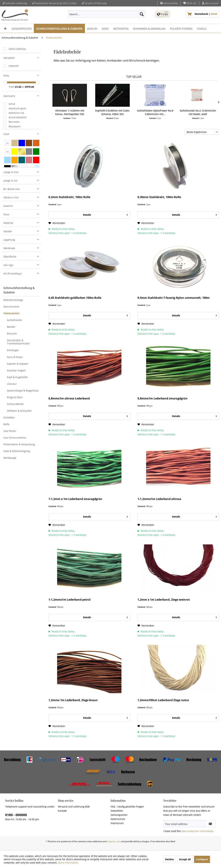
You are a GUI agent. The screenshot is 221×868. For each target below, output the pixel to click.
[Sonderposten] (22, 28)
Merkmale (9, 248)
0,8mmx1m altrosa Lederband (69, 398)
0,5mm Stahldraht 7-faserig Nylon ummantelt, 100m (174, 298)
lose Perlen (10, 431)
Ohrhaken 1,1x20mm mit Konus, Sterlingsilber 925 (70, 112)
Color (6, 134)
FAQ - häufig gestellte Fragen (127, 807)
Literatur (12, 384)
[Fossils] (202, 28)
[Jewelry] (92, 28)
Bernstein (14, 122)
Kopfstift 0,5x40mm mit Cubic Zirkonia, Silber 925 (112, 112)
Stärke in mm (11, 197)
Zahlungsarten (119, 815)
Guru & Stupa (15, 357)
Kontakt (62, 811)
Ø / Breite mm (12, 189)
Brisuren (12, 333)
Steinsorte (9, 96)
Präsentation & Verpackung (19, 444)
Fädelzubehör (12, 313)
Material (8, 223)
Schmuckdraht (15, 404)
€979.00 (30, 87)
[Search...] (106, 14)
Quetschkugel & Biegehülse (23, 391)
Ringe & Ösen (15, 397)
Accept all (185, 859)
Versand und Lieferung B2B (74, 807)
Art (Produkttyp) (13, 274)
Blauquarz (15, 126)
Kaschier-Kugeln (16, 370)
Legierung (9, 240)
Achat (12, 104)
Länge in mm (11, 172)
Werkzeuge (10, 458)
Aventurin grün (17, 108)
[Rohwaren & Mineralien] (149, 28)
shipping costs (114, 841)
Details (105, 214)
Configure (202, 859)
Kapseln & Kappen (18, 364)
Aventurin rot (16, 113)
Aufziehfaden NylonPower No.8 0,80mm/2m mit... (155, 112)
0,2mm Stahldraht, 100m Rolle (69, 197)
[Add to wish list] (57, 223)
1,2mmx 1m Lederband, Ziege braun (73, 700)
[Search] (142, 14)
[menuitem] (190, 3)
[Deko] (105, 28)
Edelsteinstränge (13, 300)
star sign (8, 265)
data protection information (197, 831)
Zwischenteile (11, 307)
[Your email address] (184, 824)
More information (68, 863)
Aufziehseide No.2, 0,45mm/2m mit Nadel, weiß (198, 112)
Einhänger (13, 350)
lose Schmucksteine (15, 438)
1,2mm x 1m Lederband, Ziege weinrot (164, 600)
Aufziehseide (14, 320)
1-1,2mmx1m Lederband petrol (70, 600)
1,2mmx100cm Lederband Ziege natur (163, 700)
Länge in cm (10, 181)
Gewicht (8, 206)
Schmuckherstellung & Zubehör (19, 290)
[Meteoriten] (121, 28)
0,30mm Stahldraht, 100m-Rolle (159, 197)
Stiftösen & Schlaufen (19, 411)
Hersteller (9, 58)
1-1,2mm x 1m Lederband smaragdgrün (75, 499)
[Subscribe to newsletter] (210, 824)
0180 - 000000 (16, 815)
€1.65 (19, 87)
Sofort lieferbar (17, 49)
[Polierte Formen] (181, 28)
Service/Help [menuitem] (169, 3)
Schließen (9, 417)
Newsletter (117, 811)
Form (6, 214)
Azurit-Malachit (18, 117)
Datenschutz (118, 819)
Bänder (11, 327)
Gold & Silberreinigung (17, 451)
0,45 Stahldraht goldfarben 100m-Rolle (75, 298)
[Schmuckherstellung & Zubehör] (59, 28)
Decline (169, 859)
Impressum (117, 823)
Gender (8, 231)
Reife (6, 424)
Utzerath (14, 66)
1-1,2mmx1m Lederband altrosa (159, 499)
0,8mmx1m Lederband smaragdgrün (163, 398)
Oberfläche (10, 257)
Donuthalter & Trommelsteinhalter (18, 342)
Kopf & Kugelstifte (17, 377)
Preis (6, 76)
